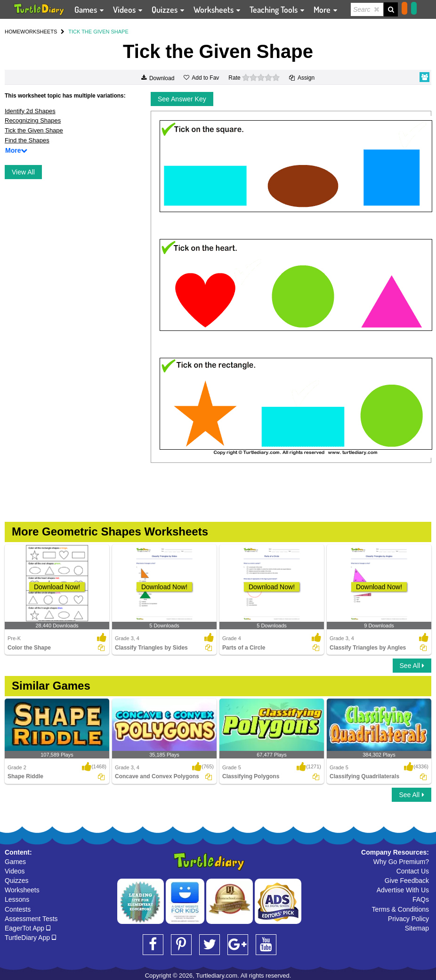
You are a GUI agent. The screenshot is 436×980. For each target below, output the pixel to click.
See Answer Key (182, 99)
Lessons (17, 899)
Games (15, 862)
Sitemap (417, 928)
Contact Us (413, 871)
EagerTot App (28, 928)
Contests (18, 909)
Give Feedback (407, 881)
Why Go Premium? (401, 862)
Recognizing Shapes (33, 120)
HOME (12, 32)
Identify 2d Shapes (30, 111)
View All (23, 172)
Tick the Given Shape (34, 130)
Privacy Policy (408, 919)
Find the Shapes (27, 140)
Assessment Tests (31, 919)
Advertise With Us (403, 890)
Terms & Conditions (400, 909)
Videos (15, 871)
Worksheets (22, 890)
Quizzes (17, 881)
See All (412, 666)
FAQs (421, 899)
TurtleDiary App (30, 938)
